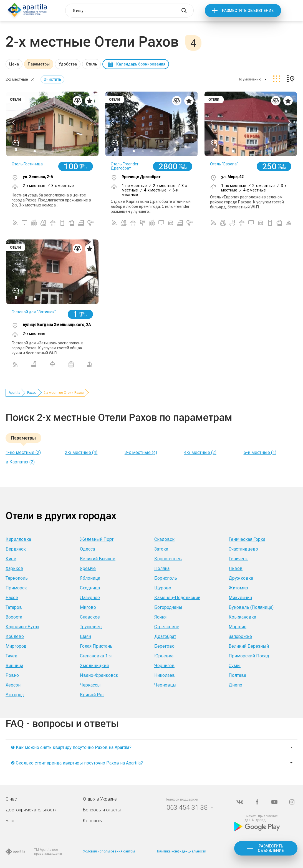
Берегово (164, 646)
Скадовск (164, 539)
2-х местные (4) (81, 452)
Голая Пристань (96, 646)
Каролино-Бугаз (22, 627)
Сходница (90, 588)
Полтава (237, 675)
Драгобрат (165, 636)
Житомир (238, 588)
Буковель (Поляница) (251, 607)
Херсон (13, 685)
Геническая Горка (247, 539)
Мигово (88, 607)
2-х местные (17, 79)
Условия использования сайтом (109, 851)
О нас (11, 799)
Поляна (162, 568)
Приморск (16, 588)
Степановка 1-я (96, 656)
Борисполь (166, 578)
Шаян (85, 636)
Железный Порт (97, 539)
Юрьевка (164, 656)
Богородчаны (168, 607)
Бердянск (16, 549)
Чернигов (164, 666)
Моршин (238, 627)
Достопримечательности (31, 810)
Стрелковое (167, 627)
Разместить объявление (248, 11)
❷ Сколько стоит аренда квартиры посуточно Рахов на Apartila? (77, 763)
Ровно (12, 675)
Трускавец (91, 627)
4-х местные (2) (200, 452)
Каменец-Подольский (177, 598)
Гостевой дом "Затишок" (34, 312)
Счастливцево (243, 549)
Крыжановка (242, 617)
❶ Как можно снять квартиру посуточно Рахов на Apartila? (71, 747)
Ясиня (160, 617)
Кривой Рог (92, 695)
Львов (236, 568)
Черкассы (90, 685)
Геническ (238, 559)
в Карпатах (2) (20, 462)
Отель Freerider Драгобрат (125, 166)
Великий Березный (249, 646)
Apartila (14, 393)
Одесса (87, 549)
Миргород (16, 646)
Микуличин (240, 598)
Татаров (14, 607)
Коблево (15, 636)
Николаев (165, 675)
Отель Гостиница (27, 164)
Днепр (235, 685)
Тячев (12, 656)
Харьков (14, 568)
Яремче (88, 568)
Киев (11, 559)
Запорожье (240, 636)
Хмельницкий (94, 666)
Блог (10, 821)
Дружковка (241, 578)
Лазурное (90, 598)
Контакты (93, 821)
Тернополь (17, 578)
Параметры (39, 64)
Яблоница (90, 578)
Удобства (68, 64)
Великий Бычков (98, 559)
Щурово (163, 588)
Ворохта (14, 617)
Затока (161, 549)
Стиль (91, 64)
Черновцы (165, 685)
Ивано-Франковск (99, 675)
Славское (90, 617)
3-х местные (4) (141, 452)
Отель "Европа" (224, 164)
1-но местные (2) (23, 452)
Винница (14, 666)
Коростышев (168, 559)
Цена (14, 64)
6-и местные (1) (260, 452)
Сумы (235, 666)
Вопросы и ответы (102, 810)
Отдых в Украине (100, 799)
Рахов (32, 393)
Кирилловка (18, 539)
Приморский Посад (249, 656)
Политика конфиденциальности (181, 851)
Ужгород (15, 695)
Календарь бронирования (141, 64)
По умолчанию (249, 79)
